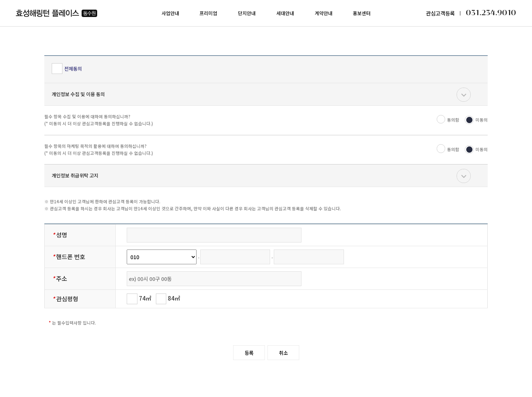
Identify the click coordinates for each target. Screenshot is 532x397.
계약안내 (324, 13)
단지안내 (247, 13)
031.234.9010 (491, 13)
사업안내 (170, 13)
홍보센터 (362, 13)
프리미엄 (208, 13)
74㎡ (139, 298)
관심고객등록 (440, 13)
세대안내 (285, 13)
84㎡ (168, 298)
